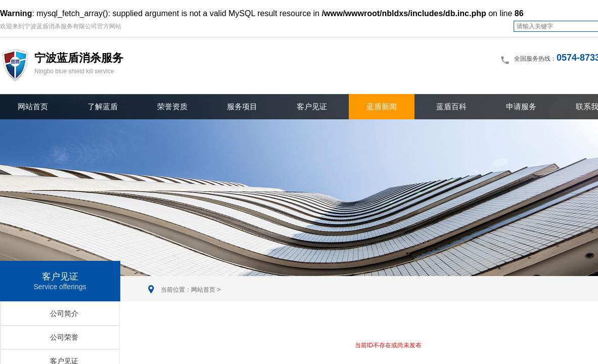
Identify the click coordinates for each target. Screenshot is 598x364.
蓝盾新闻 (382, 106)
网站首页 (33, 106)
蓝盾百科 (451, 106)
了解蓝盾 (103, 106)
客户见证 (312, 106)
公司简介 (64, 313)
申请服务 (521, 106)
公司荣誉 (64, 337)
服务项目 (242, 106)
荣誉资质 (172, 106)
